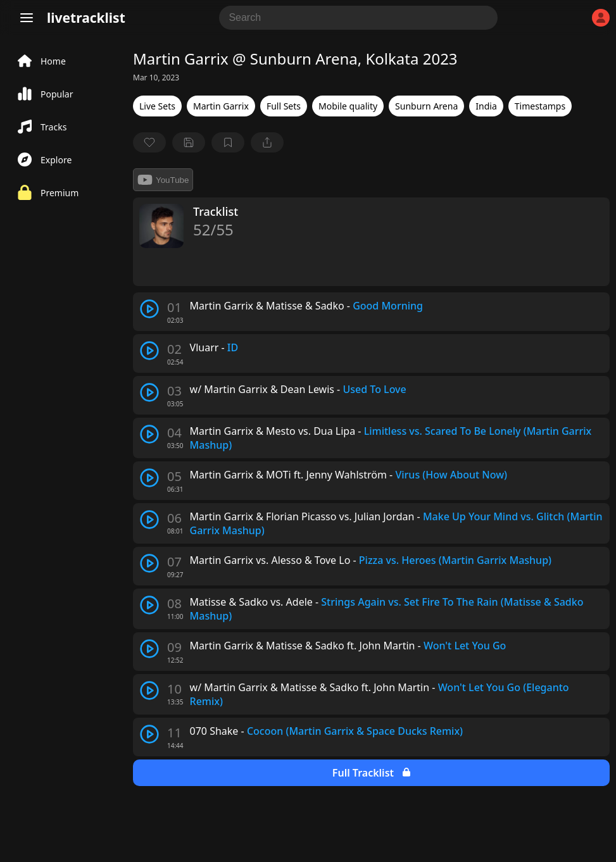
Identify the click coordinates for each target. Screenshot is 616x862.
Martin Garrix (221, 106)
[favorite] (149, 142)
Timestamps (540, 106)
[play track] (149, 309)
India (486, 106)
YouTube (163, 180)
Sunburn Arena (426, 106)
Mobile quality (348, 106)
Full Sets (284, 106)
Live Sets (157, 106)
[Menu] (27, 18)
